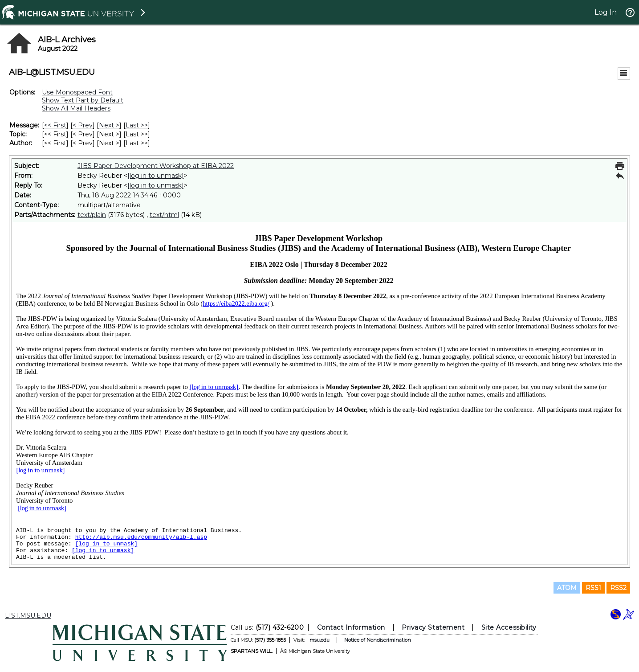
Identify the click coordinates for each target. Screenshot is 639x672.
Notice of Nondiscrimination (377, 640)
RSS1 (593, 588)
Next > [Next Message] (109, 125)
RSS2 (618, 588)
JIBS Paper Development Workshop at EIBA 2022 (156, 166)
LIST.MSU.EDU (28, 615)
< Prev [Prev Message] (83, 125)
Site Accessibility (509, 627)
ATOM (567, 588)
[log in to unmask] (156, 176)
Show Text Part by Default (83, 100)
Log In (606, 12)
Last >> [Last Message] (137, 125)
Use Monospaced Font (77, 92)
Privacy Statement (433, 627)
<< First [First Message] (55, 125)
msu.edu (319, 640)
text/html (164, 215)
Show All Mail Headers (76, 108)
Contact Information (351, 627)
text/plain (92, 215)
